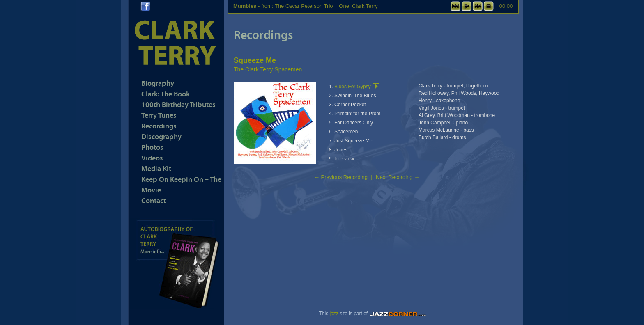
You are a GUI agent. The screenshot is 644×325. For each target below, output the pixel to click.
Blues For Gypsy (353, 87)
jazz (334, 314)
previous (455, 6)
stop (489, 6)
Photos (152, 147)
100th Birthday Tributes (178, 104)
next (478, 6)
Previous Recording (341, 177)
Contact (154, 200)
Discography (161, 136)
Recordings (159, 126)
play (467, 6)
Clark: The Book (166, 94)
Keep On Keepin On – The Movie (181, 184)
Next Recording (398, 177)
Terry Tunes (159, 115)
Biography (158, 83)
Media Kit (156, 168)
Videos (152, 158)
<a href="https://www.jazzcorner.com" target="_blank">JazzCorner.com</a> (399, 314)
